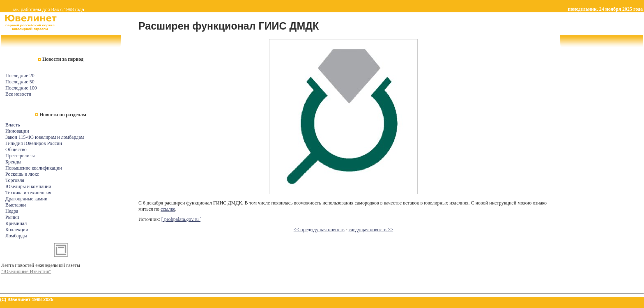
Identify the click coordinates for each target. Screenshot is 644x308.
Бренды (13, 162)
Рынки (12, 217)
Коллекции (17, 230)
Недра (12, 211)
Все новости (18, 94)
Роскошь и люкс (22, 174)
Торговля (15, 180)
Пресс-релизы (20, 156)
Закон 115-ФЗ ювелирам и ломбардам (45, 137)
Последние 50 (20, 82)
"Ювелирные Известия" (26, 271)
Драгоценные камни (26, 199)
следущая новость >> (371, 230)
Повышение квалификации (34, 168)
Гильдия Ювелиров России (34, 143)
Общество (16, 149)
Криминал (16, 223)
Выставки (16, 205)
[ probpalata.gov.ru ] (182, 219)
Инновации (17, 131)
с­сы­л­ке (168, 209)
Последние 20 (20, 76)
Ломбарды (16, 236)
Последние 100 (21, 88)
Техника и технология (28, 193)
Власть (13, 125)
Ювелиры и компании (28, 186)
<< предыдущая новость (319, 230)
